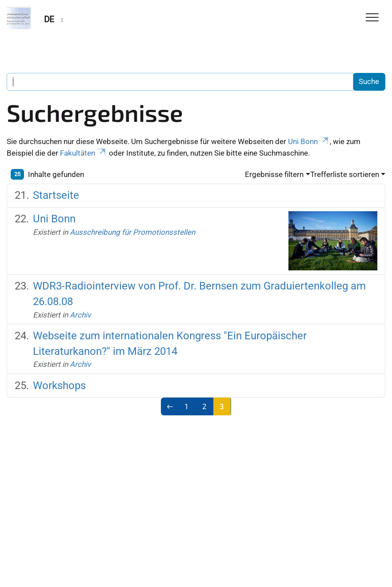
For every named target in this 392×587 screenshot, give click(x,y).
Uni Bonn (309, 141)
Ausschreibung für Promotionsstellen (132, 232)
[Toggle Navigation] (372, 18)
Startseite (56, 195)
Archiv (80, 315)
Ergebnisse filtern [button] (274, 174)
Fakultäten (84, 153)
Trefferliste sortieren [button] (345, 174)
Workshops (59, 385)
